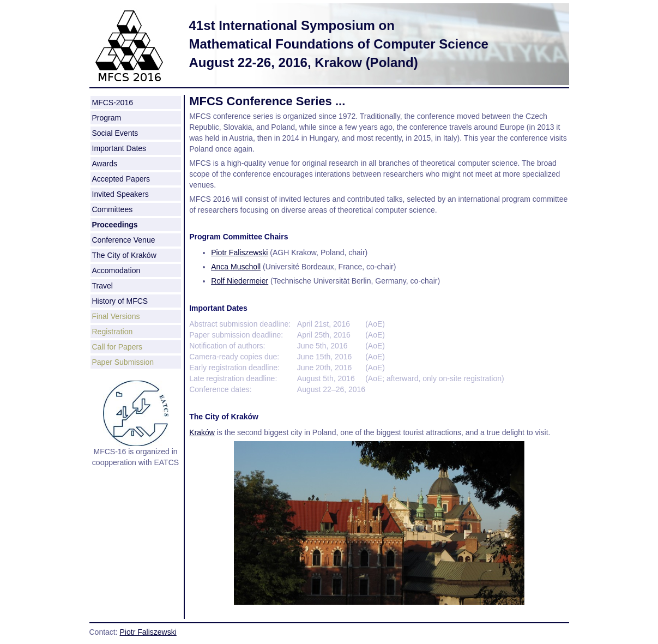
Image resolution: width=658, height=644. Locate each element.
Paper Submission (123, 362)
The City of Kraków (124, 255)
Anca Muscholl (236, 267)
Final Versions (116, 316)
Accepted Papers (121, 179)
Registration (113, 332)
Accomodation (116, 270)
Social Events (115, 133)
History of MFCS (120, 301)
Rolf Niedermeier (240, 281)
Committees (113, 209)
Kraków (202, 432)
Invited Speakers (120, 194)
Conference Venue (124, 240)
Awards (105, 164)
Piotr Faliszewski (239, 252)
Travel (102, 286)
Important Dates (119, 148)
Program (107, 118)
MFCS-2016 (113, 103)
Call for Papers (117, 347)
